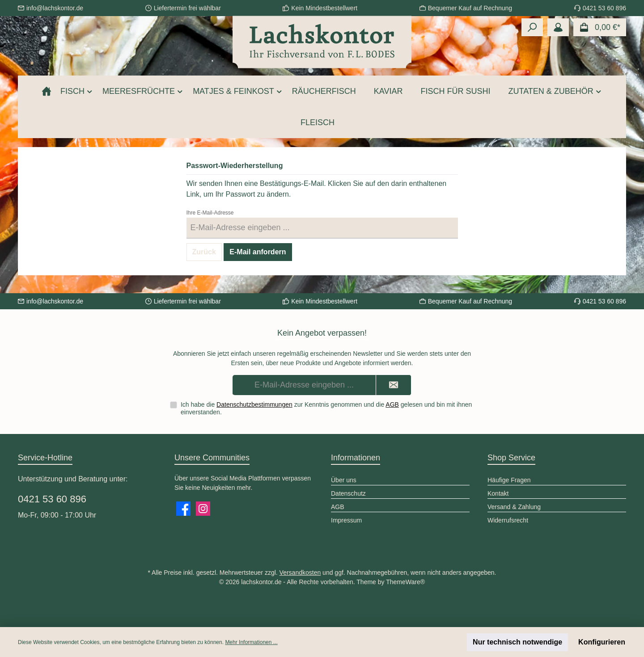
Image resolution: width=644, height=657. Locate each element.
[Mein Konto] (558, 27)
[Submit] (394, 385)
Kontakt (498, 493)
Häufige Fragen (509, 480)
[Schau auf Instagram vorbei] (203, 509)
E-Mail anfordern (258, 252)
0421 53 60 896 (52, 499)
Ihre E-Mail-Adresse (210, 213)
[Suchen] (532, 27)
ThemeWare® (405, 582)
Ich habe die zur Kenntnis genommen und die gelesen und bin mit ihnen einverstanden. (326, 408)
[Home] (47, 91)
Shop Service (511, 458)
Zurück (204, 252)
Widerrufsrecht (508, 520)
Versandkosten (300, 573)
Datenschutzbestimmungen (254, 404)
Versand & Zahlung (514, 507)
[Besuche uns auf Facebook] (183, 509)
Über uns (344, 480)
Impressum (346, 520)
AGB (392, 404)
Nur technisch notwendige (517, 642)
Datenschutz (348, 493)
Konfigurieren (602, 642)
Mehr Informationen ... (251, 642)
